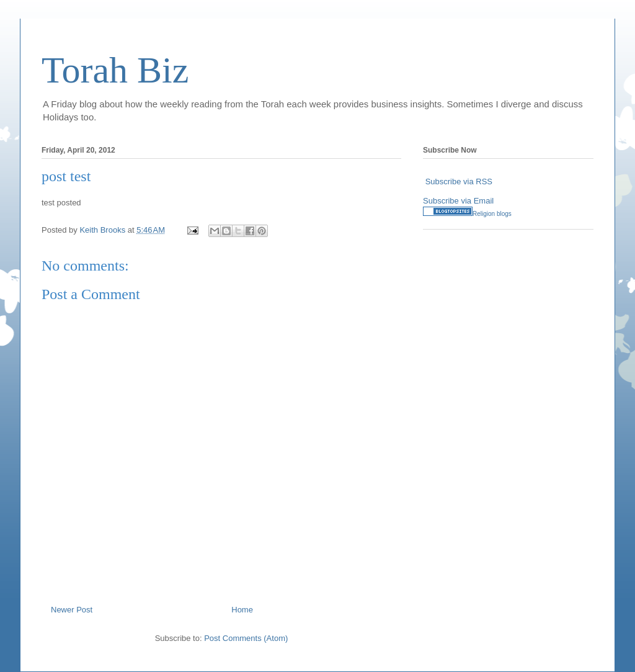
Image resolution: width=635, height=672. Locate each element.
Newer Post (72, 610)
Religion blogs (492, 214)
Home (242, 610)
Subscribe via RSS (459, 181)
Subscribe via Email (458, 201)
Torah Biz (115, 70)
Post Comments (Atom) (246, 638)
